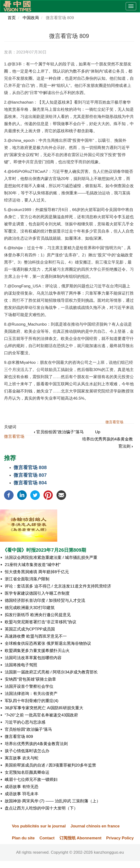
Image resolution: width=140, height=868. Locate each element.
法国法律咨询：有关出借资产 (31, 694)
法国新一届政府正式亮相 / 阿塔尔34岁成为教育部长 (51, 672)
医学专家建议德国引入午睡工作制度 (37, 593)
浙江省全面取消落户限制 (27, 579)
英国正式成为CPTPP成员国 (30, 629)
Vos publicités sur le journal (39, 826)
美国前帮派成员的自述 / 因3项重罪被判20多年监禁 (50, 765)
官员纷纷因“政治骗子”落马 (59, 432)
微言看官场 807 (30, 475)
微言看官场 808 (30, 467)
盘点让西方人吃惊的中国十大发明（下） (41, 808)
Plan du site (23, 838)
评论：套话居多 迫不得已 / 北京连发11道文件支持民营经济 (58, 586)
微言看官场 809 (19, 737)
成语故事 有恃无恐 (22, 787)
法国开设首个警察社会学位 (29, 686)
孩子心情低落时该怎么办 (27, 751)
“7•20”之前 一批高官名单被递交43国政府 (41, 715)
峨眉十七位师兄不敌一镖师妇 (31, 780)
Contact (47, 838)
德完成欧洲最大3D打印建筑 (30, 608)
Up (98, 432)
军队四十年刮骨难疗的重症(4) (32, 701)
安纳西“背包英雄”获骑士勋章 (30, 679)
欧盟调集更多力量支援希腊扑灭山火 (37, 651)
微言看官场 (14, 437)
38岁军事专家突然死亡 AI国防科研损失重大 (44, 708)
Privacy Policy (120, 838)
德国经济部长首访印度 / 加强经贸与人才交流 (45, 601)
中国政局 (31, 18)
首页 (12, 18)
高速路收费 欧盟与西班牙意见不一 (36, 636)
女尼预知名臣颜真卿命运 (27, 772)
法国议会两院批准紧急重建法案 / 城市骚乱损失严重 (51, 558)
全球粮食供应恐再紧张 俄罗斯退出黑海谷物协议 (48, 643)
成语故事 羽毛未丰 (22, 794)
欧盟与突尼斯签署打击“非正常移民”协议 (41, 622)
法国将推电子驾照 (21, 665)
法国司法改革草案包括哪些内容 (33, 658)
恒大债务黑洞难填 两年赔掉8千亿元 (37, 572)
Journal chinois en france (95, 826)
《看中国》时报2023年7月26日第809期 (44, 550)
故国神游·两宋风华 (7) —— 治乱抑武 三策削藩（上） (53, 801)
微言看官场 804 (30, 483)
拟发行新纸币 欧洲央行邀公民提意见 (38, 615)
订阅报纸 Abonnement (80, 838)
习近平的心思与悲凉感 (25, 722)
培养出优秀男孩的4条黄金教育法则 (36, 744)
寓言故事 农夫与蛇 (22, 758)
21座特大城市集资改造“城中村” (33, 565)
